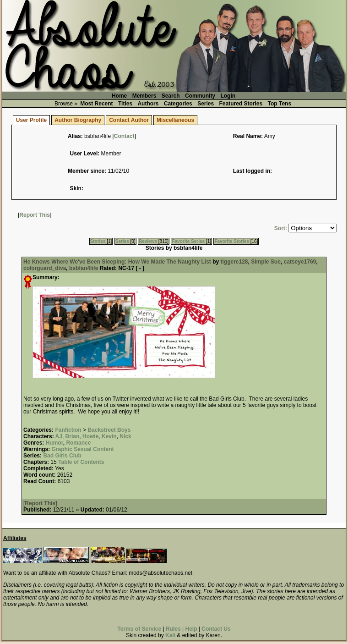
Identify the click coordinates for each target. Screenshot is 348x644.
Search (171, 96)
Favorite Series (188, 241)
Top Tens (280, 104)
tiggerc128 (234, 262)
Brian (73, 436)
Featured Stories (241, 104)
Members (144, 96)
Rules (173, 629)
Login (228, 96)
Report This (35, 215)
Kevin (109, 436)
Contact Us (216, 629)
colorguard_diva (45, 268)
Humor (54, 443)
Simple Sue (266, 262)
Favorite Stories (232, 241)
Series (206, 104)
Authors (148, 104)
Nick (125, 436)
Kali (170, 635)
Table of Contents (81, 462)
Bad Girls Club (62, 456)
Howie (90, 436)
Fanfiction (68, 430)
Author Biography (78, 120)
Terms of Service (139, 629)
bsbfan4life (84, 268)
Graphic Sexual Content (83, 449)
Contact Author (129, 120)
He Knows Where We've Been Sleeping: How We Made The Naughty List (117, 262)
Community (200, 96)
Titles (125, 104)
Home (119, 96)
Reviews (148, 241)
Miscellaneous (175, 120)
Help (191, 629)
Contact (124, 136)
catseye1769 (300, 262)
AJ (59, 436)
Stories (98, 241)
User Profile (31, 120)
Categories (178, 104)
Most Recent (96, 104)
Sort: (281, 228)
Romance (78, 443)
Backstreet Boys (109, 430)
